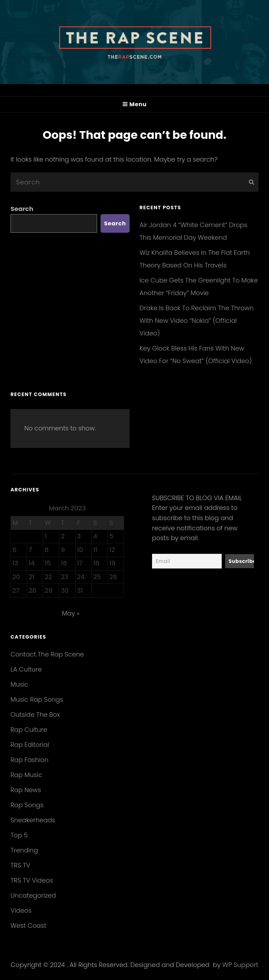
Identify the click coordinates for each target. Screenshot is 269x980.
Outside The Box (35, 714)
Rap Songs (27, 805)
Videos (21, 910)
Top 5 (19, 835)
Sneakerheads (33, 820)
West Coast (28, 925)
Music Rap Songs (37, 699)
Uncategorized (33, 895)
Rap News (26, 790)
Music (19, 684)
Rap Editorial (30, 745)
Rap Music (26, 775)
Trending (24, 850)
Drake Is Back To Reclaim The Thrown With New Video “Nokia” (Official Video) (196, 321)
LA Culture (26, 669)
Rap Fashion (29, 760)
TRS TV (20, 865)
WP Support (240, 965)
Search (22, 209)
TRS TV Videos (32, 880)
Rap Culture (29, 730)
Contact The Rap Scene (47, 654)
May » (71, 613)
